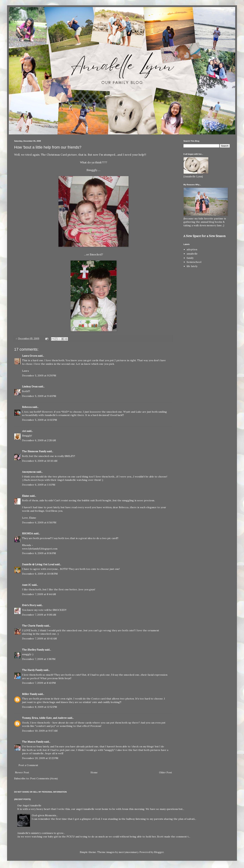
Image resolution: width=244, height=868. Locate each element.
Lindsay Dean (30, 386)
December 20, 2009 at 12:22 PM (40, 758)
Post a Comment (28, 765)
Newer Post (22, 772)
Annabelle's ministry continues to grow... (41, 833)
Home (94, 772)
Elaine (26, 496)
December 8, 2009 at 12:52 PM (40, 707)
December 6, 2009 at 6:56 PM (39, 522)
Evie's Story (29, 605)
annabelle (192, 254)
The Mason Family (33, 742)
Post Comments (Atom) (44, 778)
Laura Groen (30, 356)
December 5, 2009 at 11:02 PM (40, 420)
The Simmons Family (34, 451)
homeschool (194, 262)
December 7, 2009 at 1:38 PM (39, 659)
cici (24, 431)
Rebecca (27, 407)
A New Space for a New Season (204, 236)
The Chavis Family (33, 626)
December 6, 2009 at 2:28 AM (39, 440)
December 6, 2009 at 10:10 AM (40, 461)
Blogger (159, 852)
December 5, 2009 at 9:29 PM (39, 376)
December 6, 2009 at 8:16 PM (39, 553)
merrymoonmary (128, 852)
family (190, 258)
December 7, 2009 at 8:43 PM (39, 683)
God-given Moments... (45, 815)
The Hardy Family (32, 670)
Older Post (166, 772)
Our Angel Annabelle (29, 805)
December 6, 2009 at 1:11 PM (39, 485)
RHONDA (28, 533)
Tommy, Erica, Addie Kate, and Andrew (44, 718)
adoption (192, 249)
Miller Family (30, 694)
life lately (192, 266)
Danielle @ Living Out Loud (38, 564)
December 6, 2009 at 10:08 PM (40, 574)
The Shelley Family (33, 650)
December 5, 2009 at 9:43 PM (39, 396)
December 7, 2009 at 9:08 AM (39, 615)
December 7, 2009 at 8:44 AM (39, 594)
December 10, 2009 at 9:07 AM (40, 731)
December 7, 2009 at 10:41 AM (39, 639)
